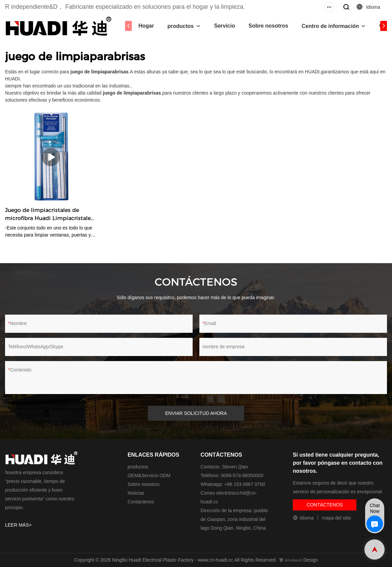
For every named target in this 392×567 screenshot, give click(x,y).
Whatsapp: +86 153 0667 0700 (233, 484)
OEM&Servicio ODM (149, 475)
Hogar (146, 26)
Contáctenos (141, 502)
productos (181, 26)
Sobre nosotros (268, 26)
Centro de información (330, 26)
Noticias (136, 493)
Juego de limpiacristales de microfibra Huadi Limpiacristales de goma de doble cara (49, 215)
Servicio (225, 26)
